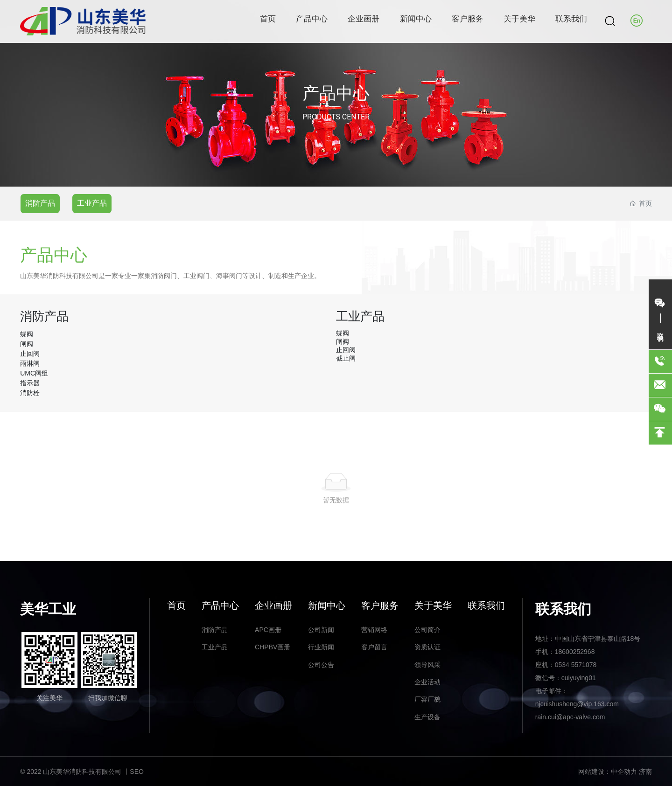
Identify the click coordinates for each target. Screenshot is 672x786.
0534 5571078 (576, 665)
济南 (645, 772)
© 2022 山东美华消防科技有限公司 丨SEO (82, 772)
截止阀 (346, 358)
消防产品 (40, 203)
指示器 (30, 383)
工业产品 (92, 203)
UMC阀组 (34, 373)
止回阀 (30, 354)
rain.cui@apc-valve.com (570, 717)
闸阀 (27, 344)
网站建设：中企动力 (608, 772)
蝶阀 (27, 334)
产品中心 (336, 93)
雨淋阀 (30, 363)
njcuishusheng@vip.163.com (577, 704)
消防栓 (30, 393)
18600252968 (575, 652)
